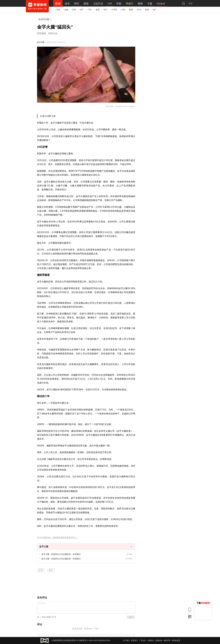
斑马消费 (41, 42)
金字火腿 (45, 19)
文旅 (123, 10)
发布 (131, 617)
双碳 (146, 10)
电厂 (154, 10)
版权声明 (167, 640)
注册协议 (151, 640)
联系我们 (134, 640)
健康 (97, 10)
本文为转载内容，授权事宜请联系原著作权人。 (58, 538)
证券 (74, 10)
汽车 (89, 10)
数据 (130, 10)
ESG (138, 10)
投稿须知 (159, 640)
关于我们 (126, 640)
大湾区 (114, 10)
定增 (41, 570)
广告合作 (143, 640)
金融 (66, 10)
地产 (81, 10)
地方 (105, 10)
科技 (58, 10)
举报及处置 (176, 640)
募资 (51, 570)
